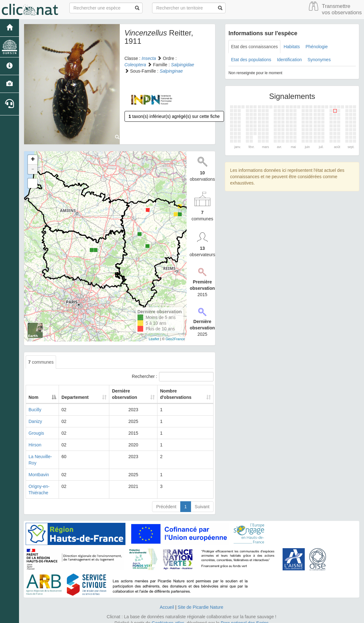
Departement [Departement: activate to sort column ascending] (82, 397)
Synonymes (319, 60)
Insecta (149, 58)
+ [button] (33, 160)
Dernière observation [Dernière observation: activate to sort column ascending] (121, 394)
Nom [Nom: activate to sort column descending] (33, 397)
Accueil (167, 601)
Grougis (36, 433)
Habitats (292, 47)
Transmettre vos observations (342, 9)
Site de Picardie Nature (201, 601)
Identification (289, 60)
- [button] (33, 169)
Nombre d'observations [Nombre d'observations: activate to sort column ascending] (175, 394)
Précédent (166, 500)
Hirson (35, 445)
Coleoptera (135, 65)
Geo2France (175, 339)
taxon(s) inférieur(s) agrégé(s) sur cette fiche (174, 116)
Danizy (35, 421)
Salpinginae (171, 71)
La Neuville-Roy (44, 457)
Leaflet (154, 339)
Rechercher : (173, 377)
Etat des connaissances (254, 47)
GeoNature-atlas (168, 617)
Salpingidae (183, 65)
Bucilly (35, 410)
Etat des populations (251, 60)
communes (41, 362)
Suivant (202, 500)
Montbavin (39, 468)
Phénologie (316, 47)
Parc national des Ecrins (245, 617)
